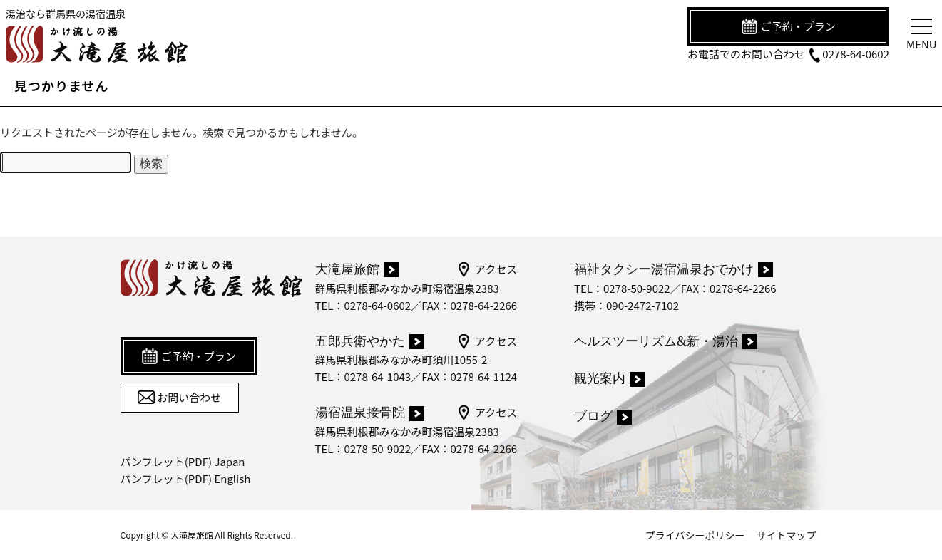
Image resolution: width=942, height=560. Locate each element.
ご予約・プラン (788, 26)
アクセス (487, 269)
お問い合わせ (179, 398)
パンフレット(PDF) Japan (183, 461)
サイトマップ (787, 535)
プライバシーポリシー (695, 535)
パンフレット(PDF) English (186, 478)
